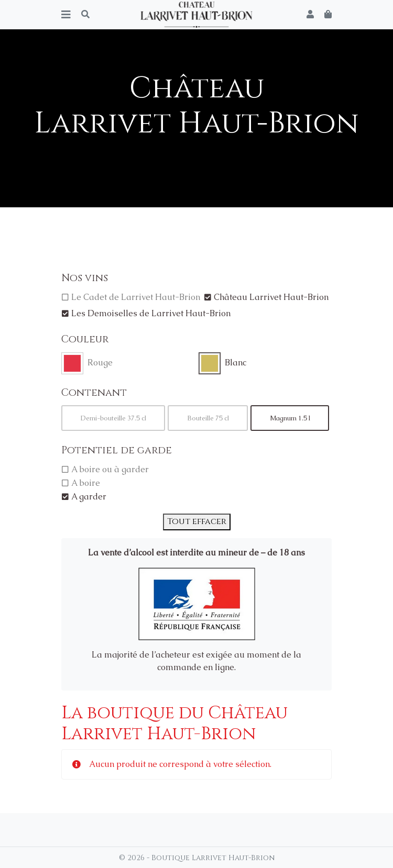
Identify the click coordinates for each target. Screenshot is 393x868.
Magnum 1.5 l (290, 418)
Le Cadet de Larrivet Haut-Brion (136, 297)
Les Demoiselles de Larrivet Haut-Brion (151, 313)
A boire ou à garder (110, 469)
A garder (89, 497)
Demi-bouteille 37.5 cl (113, 418)
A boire (86, 483)
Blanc (236, 363)
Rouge (100, 363)
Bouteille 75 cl (208, 418)
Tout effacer (197, 521)
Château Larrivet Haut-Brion (271, 297)
